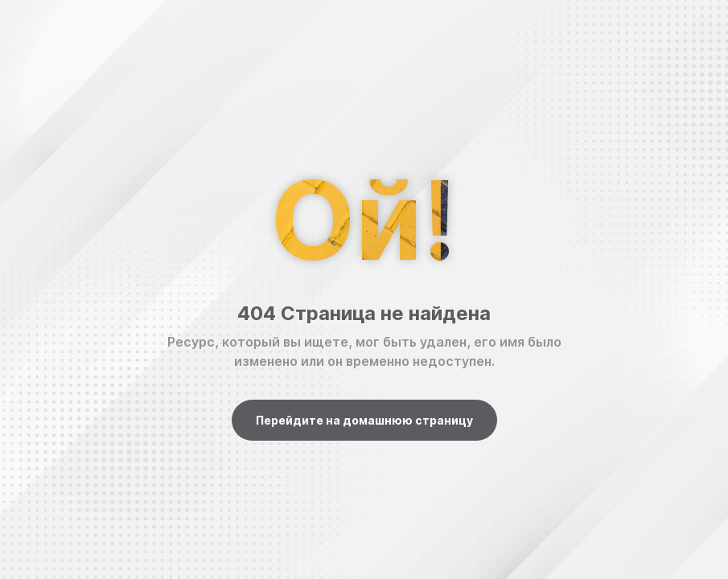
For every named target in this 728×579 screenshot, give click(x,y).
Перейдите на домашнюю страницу (364, 420)
